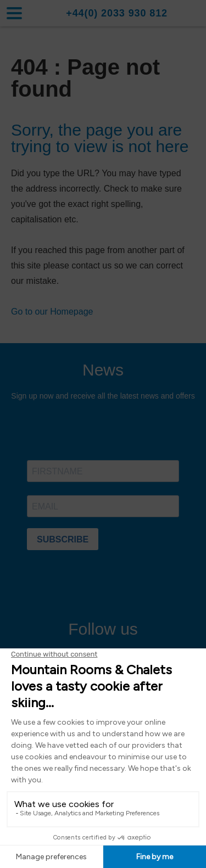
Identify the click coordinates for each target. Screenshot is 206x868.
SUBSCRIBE (63, 539)
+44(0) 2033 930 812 (117, 13)
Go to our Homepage (52, 312)
